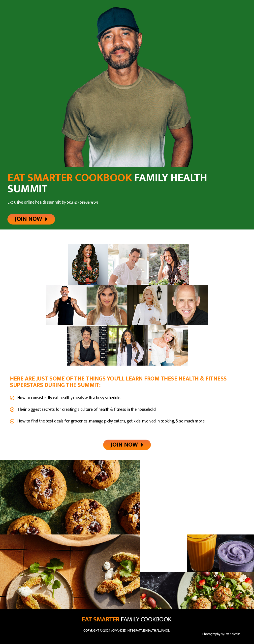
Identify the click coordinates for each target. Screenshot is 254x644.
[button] (31, 219)
